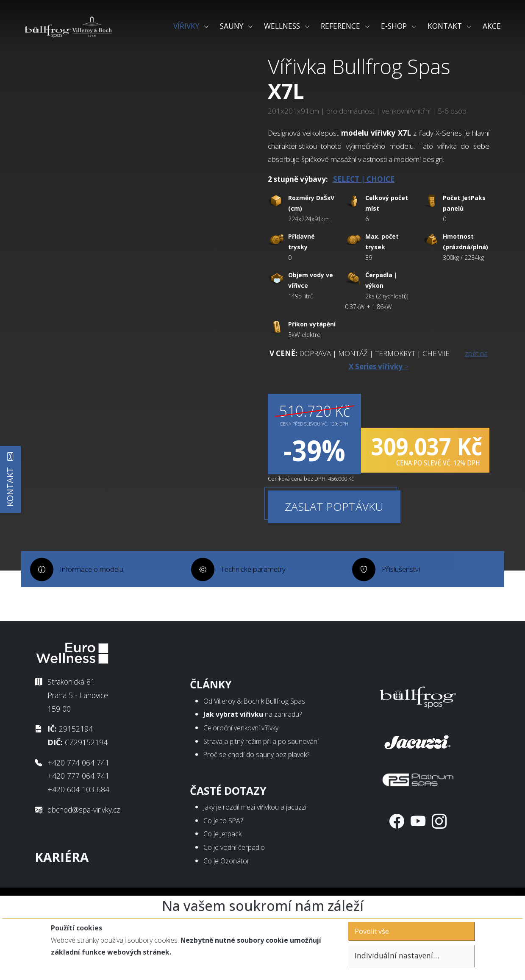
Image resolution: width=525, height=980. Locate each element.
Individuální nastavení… (397, 955)
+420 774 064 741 (78, 789)
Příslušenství (404, 629)
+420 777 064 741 (78, 802)
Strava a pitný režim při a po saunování (261, 768)
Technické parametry (255, 629)
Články (211, 711)
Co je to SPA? (223, 847)
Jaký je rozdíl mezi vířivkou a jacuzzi (255, 834)
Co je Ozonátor (226, 887)
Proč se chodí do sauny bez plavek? (256, 781)
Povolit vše (372, 931)
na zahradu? (253, 741)
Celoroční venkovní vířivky (241, 754)
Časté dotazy (228, 817)
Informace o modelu (94, 629)
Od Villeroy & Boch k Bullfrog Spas (254, 727)
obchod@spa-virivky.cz (84, 836)
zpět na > (377, 393)
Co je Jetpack (222, 860)
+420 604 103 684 (78, 816)
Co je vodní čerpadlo (234, 874)
